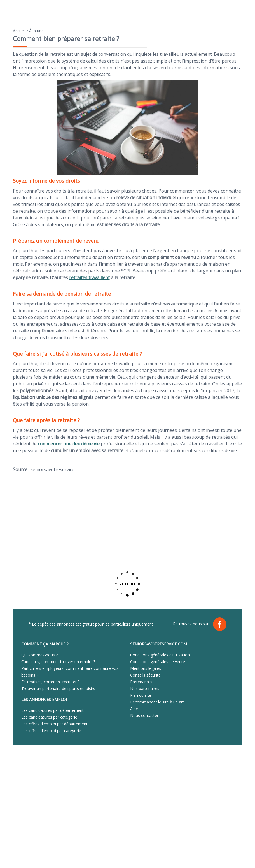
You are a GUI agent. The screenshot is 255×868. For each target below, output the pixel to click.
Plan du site (141, 695)
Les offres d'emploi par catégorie (51, 731)
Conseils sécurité (145, 675)
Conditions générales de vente (158, 662)
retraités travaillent (89, 277)
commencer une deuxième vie (69, 444)
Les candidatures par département (52, 710)
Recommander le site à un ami (158, 702)
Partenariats (141, 682)
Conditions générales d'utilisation (160, 655)
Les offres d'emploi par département (54, 724)
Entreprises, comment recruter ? (50, 682)
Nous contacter (144, 715)
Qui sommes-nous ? (39, 655)
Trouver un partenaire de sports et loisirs (58, 688)
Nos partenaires (145, 688)
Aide (134, 709)
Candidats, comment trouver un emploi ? (58, 662)
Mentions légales (146, 668)
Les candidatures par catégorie (49, 717)
